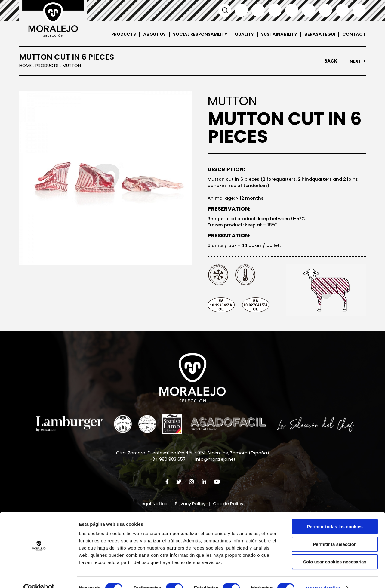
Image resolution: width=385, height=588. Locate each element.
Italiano (292, 10)
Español (241, 10)
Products (118, 34)
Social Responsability (197, 34)
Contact (354, 34)
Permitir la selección (335, 532)
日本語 (325, 10)
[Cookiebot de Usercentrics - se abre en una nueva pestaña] (39, 576)
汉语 (342, 10)
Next (355, 61)
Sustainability (278, 34)
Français (275, 10)
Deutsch (309, 10)
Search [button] (224, 10)
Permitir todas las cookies (335, 514)
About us (149, 34)
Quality (242, 34)
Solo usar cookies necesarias (335, 550)
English (258, 10)
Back (330, 61)
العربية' (359, 10)
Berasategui (319, 34)
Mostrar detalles (323, 576)
